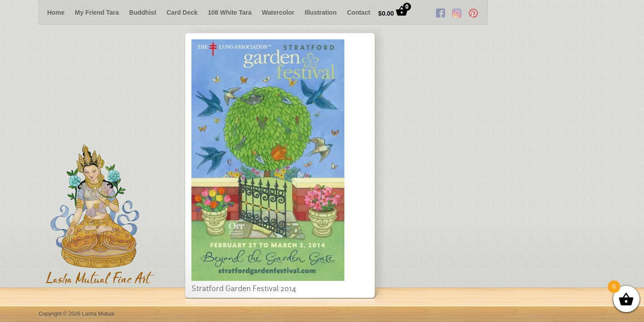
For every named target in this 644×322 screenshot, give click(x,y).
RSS (591, 13)
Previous (14, 13)
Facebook (558, 13)
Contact (359, 13)
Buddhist (143, 13)
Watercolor (278, 13)
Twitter (575, 13)
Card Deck (182, 13)
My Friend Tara (97, 13)
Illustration (321, 13)
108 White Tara (230, 13)
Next (630, 13)
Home (56, 13)
